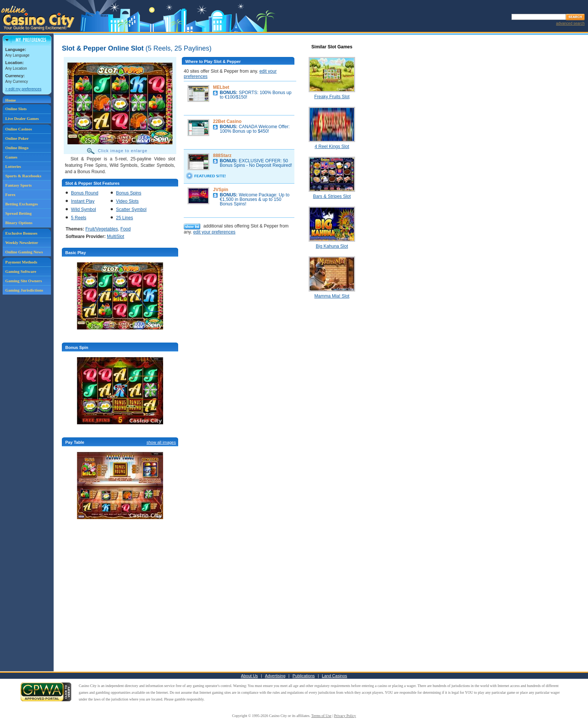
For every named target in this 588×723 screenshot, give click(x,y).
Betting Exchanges (22, 204)
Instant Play (83, 201)
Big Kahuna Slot (332, 246)
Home (10, 100)
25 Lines (124, 218)
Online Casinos (19, 129)
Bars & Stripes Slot (332, 196)
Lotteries (13, 166)
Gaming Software (21, 271)
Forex (10, 195)
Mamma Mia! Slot (332, 296)
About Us (249, 676)
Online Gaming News (24, 252)
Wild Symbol (83, 210)
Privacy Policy (345, 716)
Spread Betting (18, 213)
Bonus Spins (128, 193)
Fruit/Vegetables (102, 229)
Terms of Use (321, 716)
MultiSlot (115, 237)
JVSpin (221, 190)
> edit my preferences (23, 89)
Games (11, 157)
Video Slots (127, 201)
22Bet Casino (227, 121)
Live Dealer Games (22, 118)
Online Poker (17, 138)
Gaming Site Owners (24, 281)
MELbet (221, 87)
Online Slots (16, 109)
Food (125, 229)
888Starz (222, 156)
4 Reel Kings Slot (332, 147)
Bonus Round (85, 193)
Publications (304, 676)
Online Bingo (17, 148)
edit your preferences (214, 232)
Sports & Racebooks (23, 176)
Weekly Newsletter (22, 242)
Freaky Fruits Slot (332, 97)
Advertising (275, 676)
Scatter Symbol (131, 210)
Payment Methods (21, 262)
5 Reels (79, 218)
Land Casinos (334, 676)
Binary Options (19, 223)
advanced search (570, 23)
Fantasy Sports (19, 185)
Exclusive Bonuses (21, 233)
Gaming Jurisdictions (24, 290)
